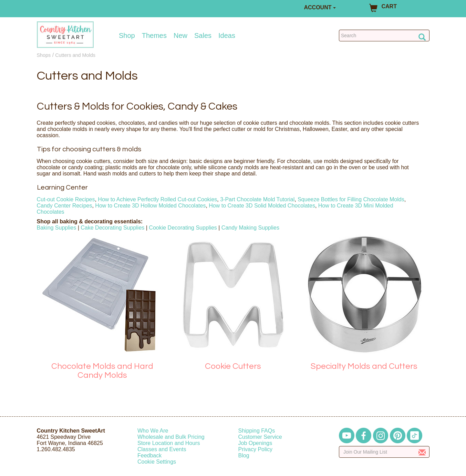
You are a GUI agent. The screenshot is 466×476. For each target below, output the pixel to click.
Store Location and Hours (169, 443)
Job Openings (255, 443)
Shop (127, 36)
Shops (44, 55)
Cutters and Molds (75, 55)
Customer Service (260, 437)
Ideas (227, 36)
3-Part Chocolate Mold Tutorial (257, 199)
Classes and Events (162, 449)
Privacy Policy (256, 449)
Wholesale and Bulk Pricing (171, 437)
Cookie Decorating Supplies (183, 228)
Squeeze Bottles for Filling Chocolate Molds (351, 199)
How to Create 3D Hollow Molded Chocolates (150, 206)
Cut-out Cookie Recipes (66, 199)
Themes (154, 36)
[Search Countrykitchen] (384, 36)
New (180, 36)
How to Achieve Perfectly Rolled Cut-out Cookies (157, 199)
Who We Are (153, 431)
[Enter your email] (384, 452)
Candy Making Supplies (250, 228)
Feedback (149, 455)
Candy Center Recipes (65, 206)
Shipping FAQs (257, 431)
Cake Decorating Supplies (112, 228)
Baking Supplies (57, 228)
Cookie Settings (157, 462)
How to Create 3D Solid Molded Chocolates (262, 206)
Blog (244, 455)
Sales (203, 36)
